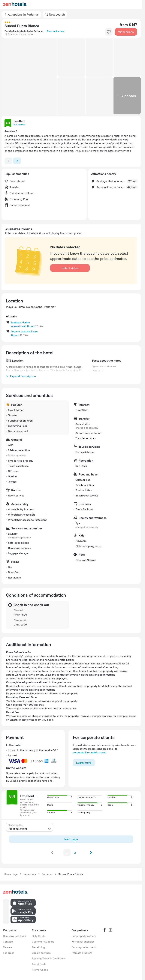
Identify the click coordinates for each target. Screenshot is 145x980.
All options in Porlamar (23, 14)
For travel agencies (83, 942)
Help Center (39, 936)
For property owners (84, 936)
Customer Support (43, 942)
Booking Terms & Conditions (49, 958)
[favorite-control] (109, 32)
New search (57, 14)
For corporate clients (84, 947)
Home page (11, 874)
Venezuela (30, 874)
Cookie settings (41, 953)
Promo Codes (40, 970)
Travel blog (38, 947)
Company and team (14, 936)
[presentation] (29, 827)
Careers (8, 947)
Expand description (21, 376)
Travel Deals (39, 964)
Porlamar (47, 874)
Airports (11, 316)
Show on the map (56, 31)
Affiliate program (82, 953)
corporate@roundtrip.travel (89, 752)
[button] (29, 77)
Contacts (8, 942)
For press (9, 953)
